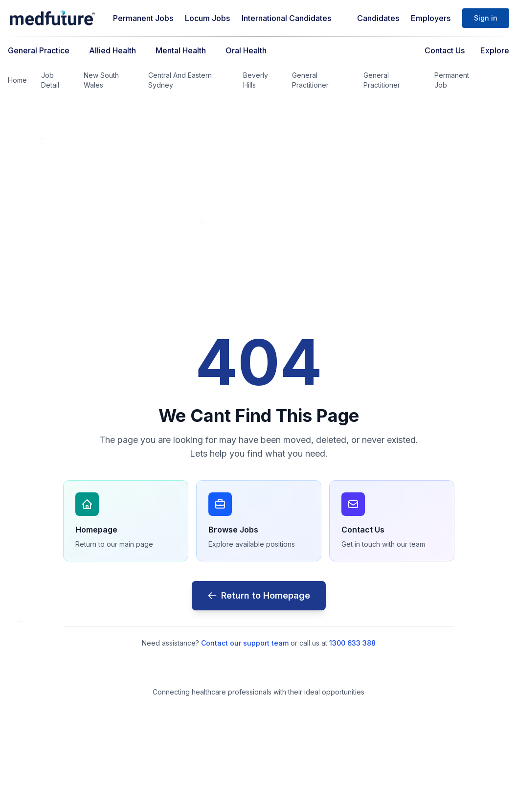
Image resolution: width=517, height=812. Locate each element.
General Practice (39, 50)
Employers (431, 18)
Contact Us (445, 50)
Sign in (486, 18)
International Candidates (286, 18)
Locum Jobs (207, 18)
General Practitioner (310, 80)
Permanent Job (452, 80)
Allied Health (112, 50)
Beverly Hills (256, 80)
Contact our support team (245, 643)
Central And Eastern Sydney (180, 80)
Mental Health (181, 50)
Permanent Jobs (143, 18)
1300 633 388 (352, 643)
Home (17, 80)
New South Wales (101, 80)
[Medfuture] (53, 18)
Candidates (378, 18)
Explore (495, 50)
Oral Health (246, 50)
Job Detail (50, 80)
